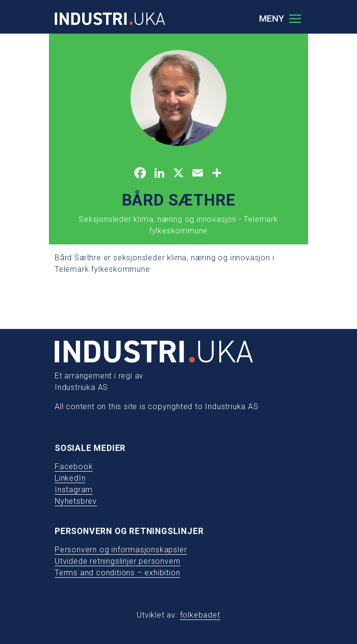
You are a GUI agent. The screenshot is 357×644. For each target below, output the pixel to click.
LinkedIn (70, 478)
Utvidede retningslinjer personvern (118, 561)
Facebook (74, 467)
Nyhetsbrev (76, 501)
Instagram (74, 490)
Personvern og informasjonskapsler (121, 550)
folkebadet (200, 615)
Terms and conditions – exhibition (117, 573)
